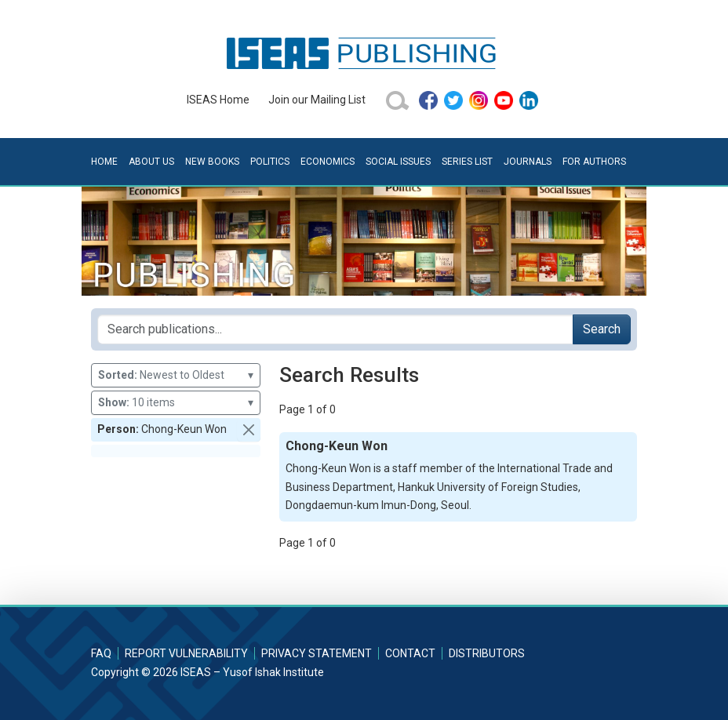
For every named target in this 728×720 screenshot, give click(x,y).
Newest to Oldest (176, 375)
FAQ (101, 653)
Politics (270, 162)
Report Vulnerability (186, 653)
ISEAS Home (218, 100)
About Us (151, 162)
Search (602, 329)
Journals (528, 162)
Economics (328, 162)
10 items (176, 403)
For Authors (594, 162)
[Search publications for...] (335, 329)
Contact (410, 653)
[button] (249, 430)
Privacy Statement (317, 653)
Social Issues (398, 162)
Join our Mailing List (317, 100)
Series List (467, 162)
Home (104, 162)
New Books (212, 162)
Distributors (487, 653)
